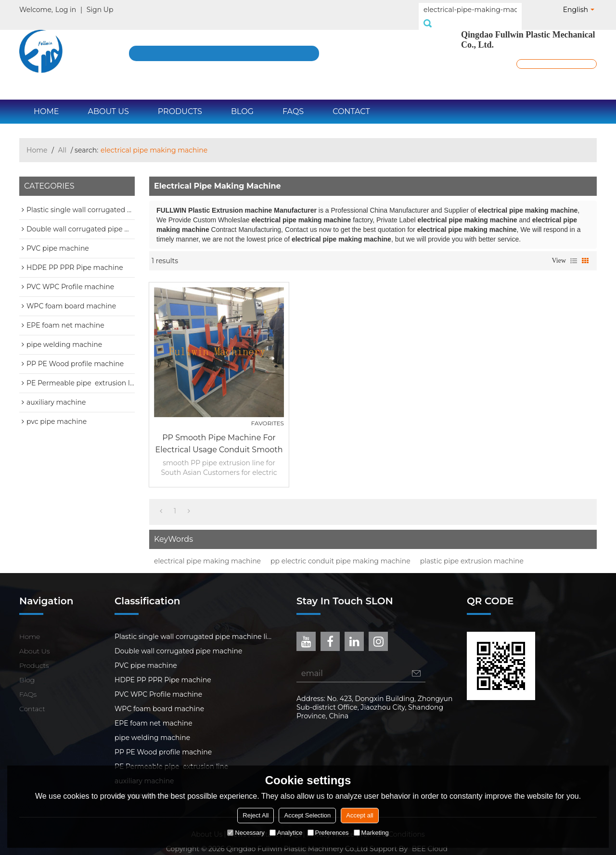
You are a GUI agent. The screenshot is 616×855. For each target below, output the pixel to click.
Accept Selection (307, 815)
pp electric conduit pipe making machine (340, 550)
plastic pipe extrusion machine (472, 550)
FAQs (293, 101)
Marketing (371, 833)
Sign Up (100, 10)
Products (180, 101)
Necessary (246, 833)
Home (46, 101)
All (63, 140)
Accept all (359, 815)
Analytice (286, 833)
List (574, 250)
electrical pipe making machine (207, 550)
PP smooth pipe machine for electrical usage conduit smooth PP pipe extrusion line (219, 434)
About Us (108, 101)
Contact (351, 101)
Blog (242, 101)
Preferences (328, 833)
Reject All (256, 815)
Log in (66, 10)
